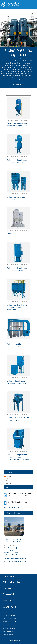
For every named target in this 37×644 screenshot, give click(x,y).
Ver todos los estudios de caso (14, 561)
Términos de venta (9, 635)
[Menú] (33, 4)
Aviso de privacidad (9, 628)
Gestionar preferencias (10, 638)
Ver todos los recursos (11, 507)
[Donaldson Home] (16, 4)
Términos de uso (8, 631)
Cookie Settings (15, 640)
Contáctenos (8, 576)
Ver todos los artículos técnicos (14, 558)
